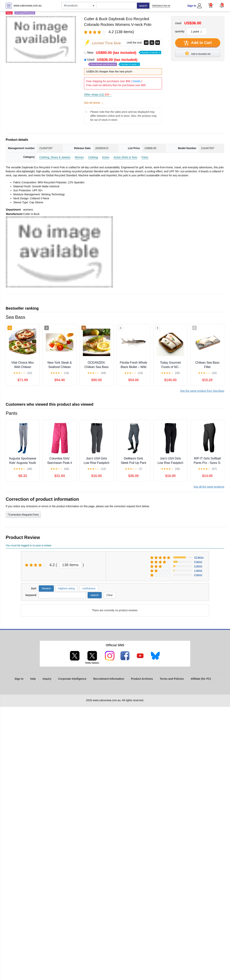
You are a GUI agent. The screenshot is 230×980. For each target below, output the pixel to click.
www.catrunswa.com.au (28, 6)
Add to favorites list (198, 53)
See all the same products (209, 487)
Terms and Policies (172, 679)
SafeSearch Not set (161, 6)
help (33, 679)
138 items (70, 565)
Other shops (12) (98, 95)
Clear (110, 595)
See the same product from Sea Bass (202, 391)
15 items (199, 557)
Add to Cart (198, 43)
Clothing (93, 157)
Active (106, 157)
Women (79, 157)
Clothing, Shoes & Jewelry (55, 157)
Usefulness (89, 588)
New (124, 53)
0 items (198, 575)
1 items (198, 570)
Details (137, 81)
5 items (198, 562)
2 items (198, 566)
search (143, 6)
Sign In (192, 6)
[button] (222, 5)
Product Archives (142, 679)
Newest (46, 588)
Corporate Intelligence (72, 679)
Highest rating (67, 588)
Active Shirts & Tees (125, 157)
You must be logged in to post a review (29, 545)
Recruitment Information (109, 679)
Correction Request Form (23, 514)
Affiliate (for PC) (201, 679)
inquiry (47, 679)
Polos (145, 157)
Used (114, 62)
